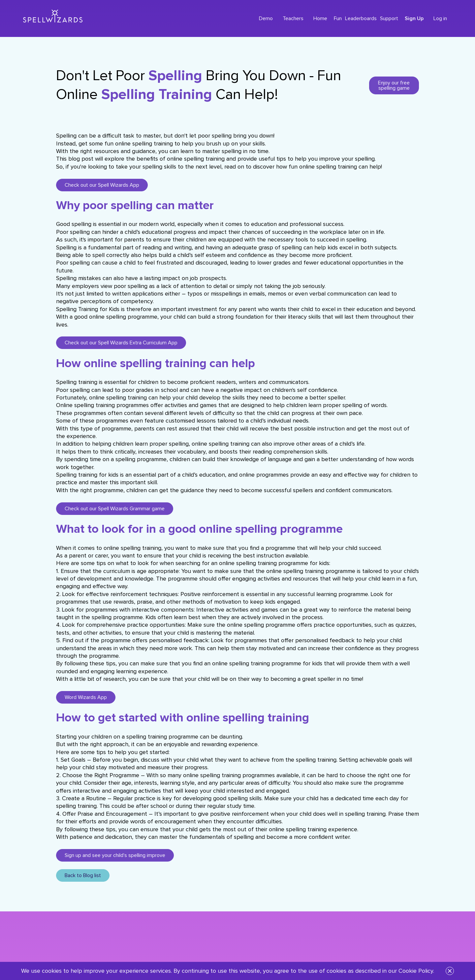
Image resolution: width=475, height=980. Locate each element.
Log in (440, 18)
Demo (266, 18)
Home (320, 18)
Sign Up (414, 18)
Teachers (293, 18)
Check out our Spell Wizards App (102, 185)
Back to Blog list (83, 875)
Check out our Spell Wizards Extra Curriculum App (121, 343)
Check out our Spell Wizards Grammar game (115, 509)
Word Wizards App (86, 697)
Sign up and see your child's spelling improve (115, 855)
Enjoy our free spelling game (394, 85)
